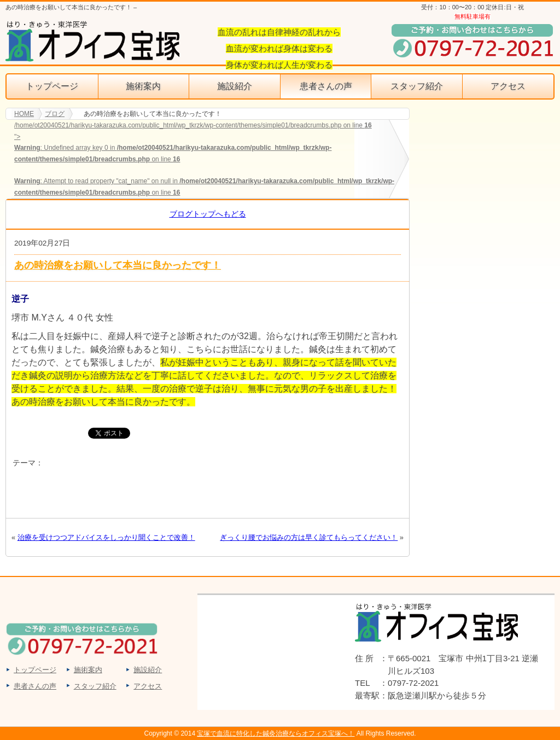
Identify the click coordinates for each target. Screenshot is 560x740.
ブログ (55, 114)
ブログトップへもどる (208, 214)
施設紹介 (235, 86)
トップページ (52, 86)
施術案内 (143, 86)
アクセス (508, 86)
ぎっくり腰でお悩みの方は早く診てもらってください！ (309, 537)
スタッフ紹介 (417, 86)
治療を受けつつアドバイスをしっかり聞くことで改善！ (106, 537)
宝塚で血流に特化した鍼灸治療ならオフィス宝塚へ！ (276, 733)
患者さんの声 (326, 86)
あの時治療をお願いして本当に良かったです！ (118, 265)
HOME (24, 114)
